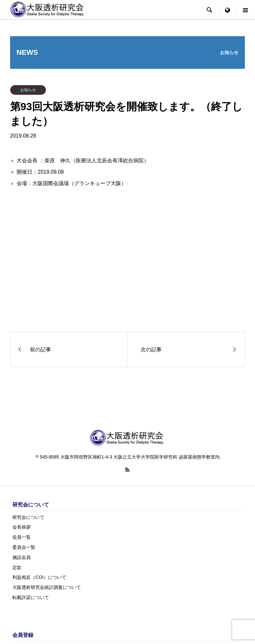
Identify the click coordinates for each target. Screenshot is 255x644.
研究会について (28, 517)
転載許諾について (31, 597)
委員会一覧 (24, 547)
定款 (17, 567)
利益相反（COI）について (39, 577)
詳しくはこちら (223, 313)
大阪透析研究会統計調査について (47, 587)
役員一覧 (22, 537)
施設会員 (22, 557)
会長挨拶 (22, 527)
